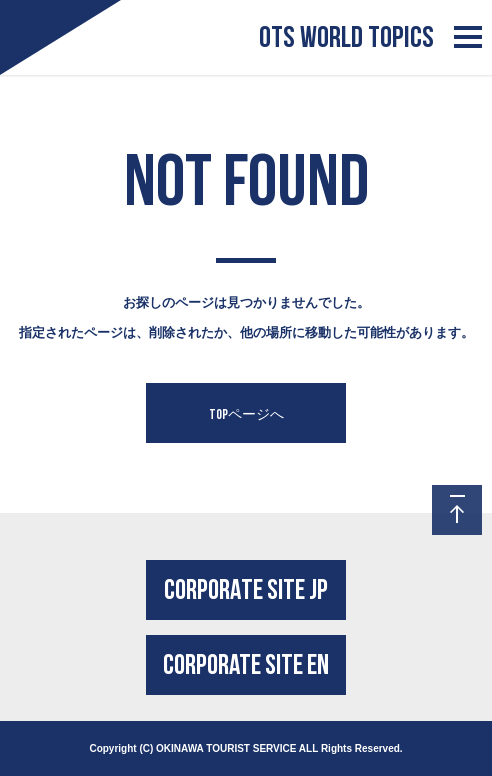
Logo (36, 19)
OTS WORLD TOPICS (346, 37)
